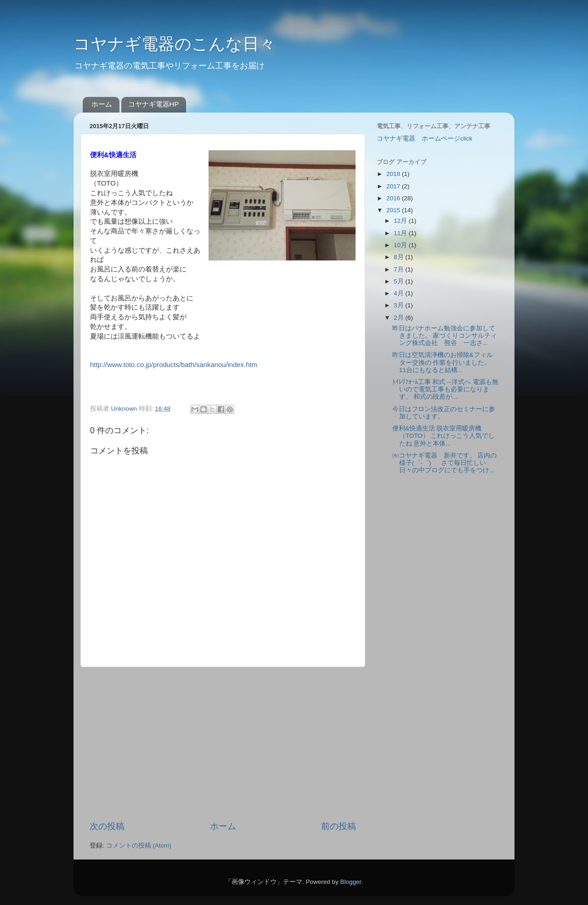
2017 (394, 186)
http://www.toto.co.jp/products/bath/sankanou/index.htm (174, 365)
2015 (394, 210)
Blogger (351, 882)
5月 (399, 281)
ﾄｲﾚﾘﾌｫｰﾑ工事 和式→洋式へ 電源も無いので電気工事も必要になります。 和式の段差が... (445, 389)
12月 (401, 221)
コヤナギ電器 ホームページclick (424, 139)
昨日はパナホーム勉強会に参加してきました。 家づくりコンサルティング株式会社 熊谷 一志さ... (445, 336)
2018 (394, 174)
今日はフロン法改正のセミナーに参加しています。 (444, 413)
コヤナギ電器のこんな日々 (175, 44)
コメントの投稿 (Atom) (139, 846)
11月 (401, 233)
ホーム (102, 104)
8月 (399, 257)
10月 (401, 245)
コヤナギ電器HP (154, 104)
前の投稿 (339, 826)
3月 (399, 305)
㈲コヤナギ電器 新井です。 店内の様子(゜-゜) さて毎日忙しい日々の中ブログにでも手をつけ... (445, 463)
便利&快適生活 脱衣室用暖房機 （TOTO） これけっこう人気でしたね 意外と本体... (444, 436)
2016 (394, 198)
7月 (399, 269)
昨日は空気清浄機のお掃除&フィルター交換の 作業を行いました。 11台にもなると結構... (443, 362)
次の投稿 (107, 826)
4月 (399, 293)
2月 (399, 318)
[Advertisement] (223, 744)
